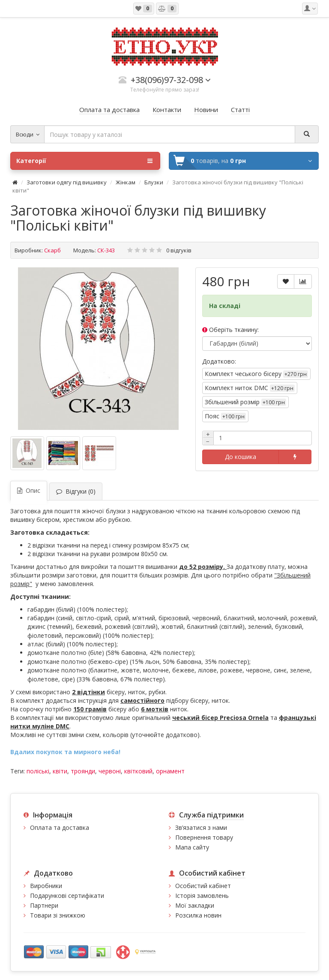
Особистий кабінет (203, 886)
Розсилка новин (198, 915)
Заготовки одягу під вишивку (67, 182)
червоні (110, 771)
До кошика (241, 457)
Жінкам (126, 182)
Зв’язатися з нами (201, 828)
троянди (83, 771)
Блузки (154, 182)
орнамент (170, 771)
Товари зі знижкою (58, 915)
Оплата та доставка (60, 828)
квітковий (138, 771)
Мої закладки (195, 905)
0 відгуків (179, 250)
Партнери (44, 905)
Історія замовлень (202, 896)
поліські (38, 771)
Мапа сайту (192, 847)
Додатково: (219, 361)
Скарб (52, 250)
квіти (60, 771)
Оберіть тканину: (230, 330)
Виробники (46, 886)
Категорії (84, 161)
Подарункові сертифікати (67, 896)
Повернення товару (204, 837)
